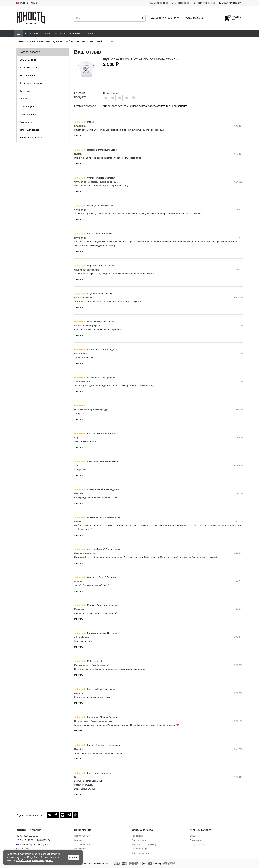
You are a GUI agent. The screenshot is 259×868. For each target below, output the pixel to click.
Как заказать (32, 34)
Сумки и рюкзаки (28, 114)
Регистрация (196, 840)
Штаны (23, 99)
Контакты (75, 34)
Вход (192, 836)
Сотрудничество (82, 844)
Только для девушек (30, 130)
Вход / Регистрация (230, 3)
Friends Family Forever (31, 138)
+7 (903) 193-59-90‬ (194, 18)
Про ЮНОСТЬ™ (82, 836)
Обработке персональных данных (34, 860)
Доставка (60, 34)
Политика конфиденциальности (92, 863)
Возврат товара (140, 849)
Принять (74, 858)
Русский (22, 3)
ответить (78, 136)
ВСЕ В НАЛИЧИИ (29, 60)
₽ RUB (34, 3)
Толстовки (25, 91)
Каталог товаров (30, 52)
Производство (81, 849)
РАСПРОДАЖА (27, 75)
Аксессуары (26, 122)
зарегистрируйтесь (160, 106)
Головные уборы (28, 106)
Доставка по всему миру (144, 844)
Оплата (47, 34)
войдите (182, 106)
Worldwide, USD (26, 849)
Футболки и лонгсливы (31, 83)
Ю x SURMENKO (28, 68)
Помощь (89, 34)
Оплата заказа (139, 840)
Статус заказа (197, 844)
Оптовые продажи (141, 853)
